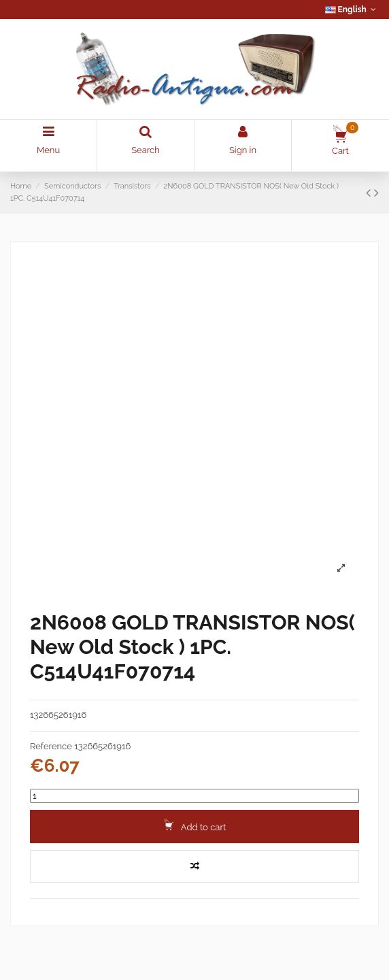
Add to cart (195, 826)
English (352, 10)
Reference (51, 746)
